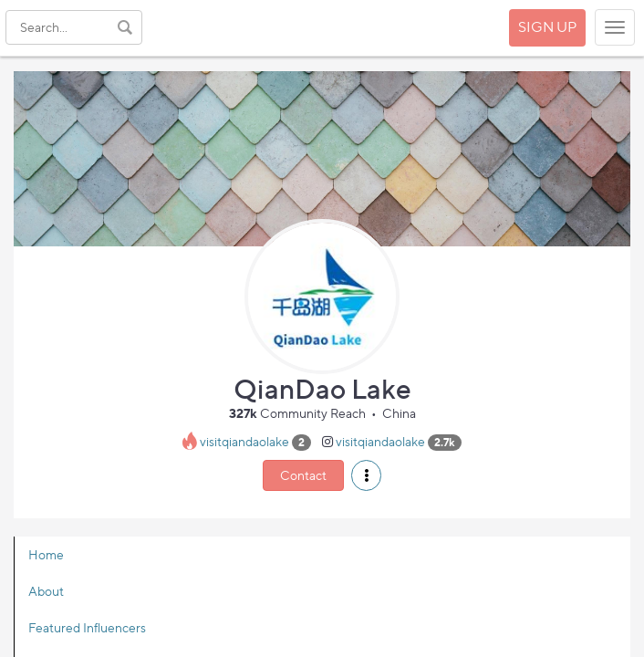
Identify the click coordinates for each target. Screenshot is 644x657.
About (46, 591)
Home (46, 554)
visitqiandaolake (244, 441)
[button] (366, 475)
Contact (303, 475)
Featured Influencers (87, 627)
